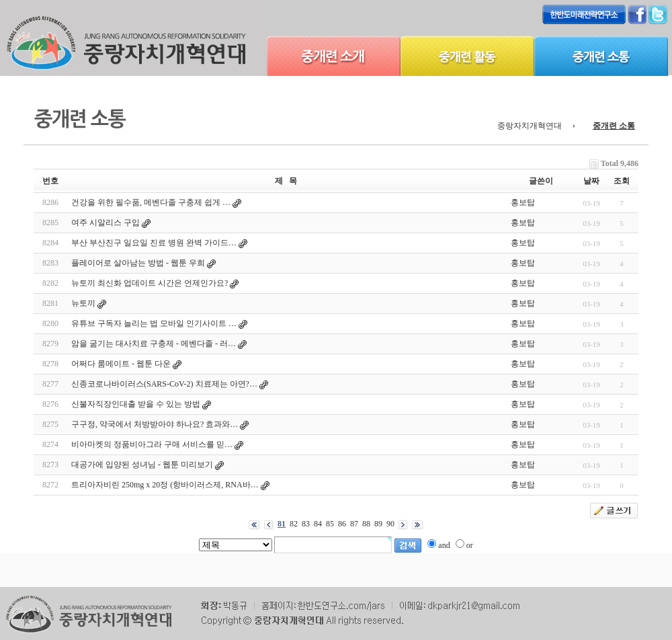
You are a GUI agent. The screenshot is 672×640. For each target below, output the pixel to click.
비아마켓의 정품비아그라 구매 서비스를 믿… (152, 444)
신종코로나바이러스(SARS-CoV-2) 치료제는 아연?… (164, 384)
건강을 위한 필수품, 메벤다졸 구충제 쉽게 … (151, 202)
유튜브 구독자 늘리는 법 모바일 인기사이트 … (154, 323)
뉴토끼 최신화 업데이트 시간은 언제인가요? (150, 283)
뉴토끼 (83, 303)
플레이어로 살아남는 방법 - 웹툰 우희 (138, 263)
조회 (622, 181)
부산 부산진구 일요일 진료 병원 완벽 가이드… (154, 243)
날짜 (591, 181)
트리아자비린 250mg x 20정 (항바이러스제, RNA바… (165, 485)
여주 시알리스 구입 (106, 223)
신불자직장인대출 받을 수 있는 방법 (136, 404)
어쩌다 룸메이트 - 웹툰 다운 (121, 364)
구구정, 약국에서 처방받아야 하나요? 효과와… (155, 424)
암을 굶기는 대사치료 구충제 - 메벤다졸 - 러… (154, 344)
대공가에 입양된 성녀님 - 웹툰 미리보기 (142, 465)
